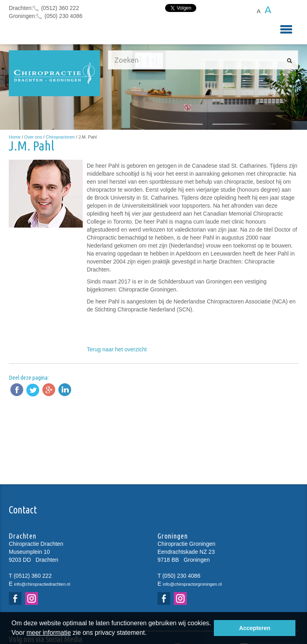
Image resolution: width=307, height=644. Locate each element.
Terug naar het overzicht (117, 349)
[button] (150, 634)
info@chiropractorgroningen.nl (192, 584)
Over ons (33, 137)
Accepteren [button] (255, 628)
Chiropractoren (60, 137)
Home (15, 137)
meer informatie (49, 633)
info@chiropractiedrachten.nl (42, 584)
